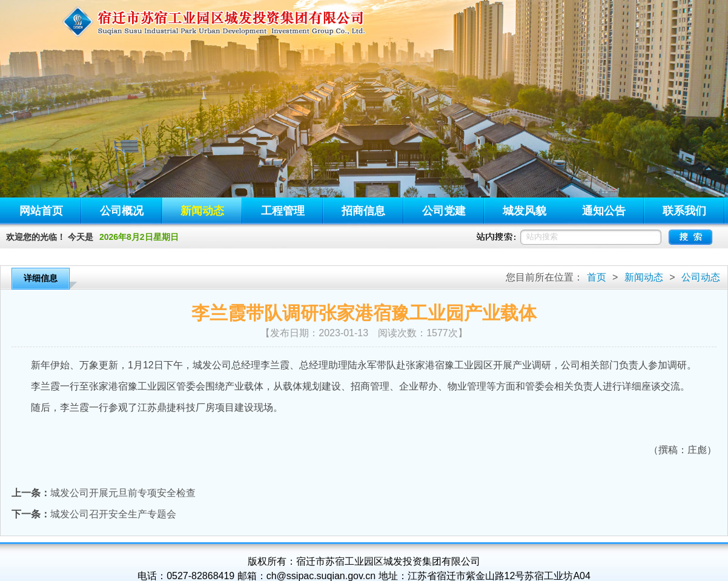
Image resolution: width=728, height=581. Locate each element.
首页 (597, 277)
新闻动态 (644, 277)
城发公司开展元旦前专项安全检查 (123, 493)
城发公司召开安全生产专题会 (113, 514)
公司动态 (701, 277)
